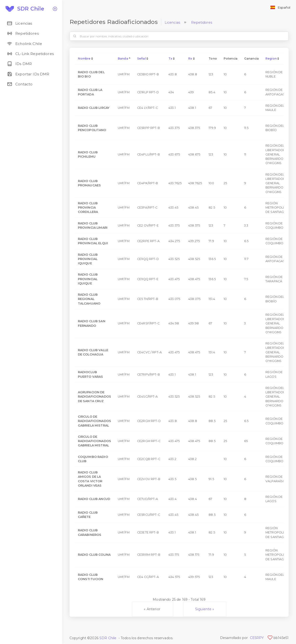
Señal (141, 58)
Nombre (84, 58)
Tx (170, 58)
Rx (190, 58)
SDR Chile (108, 638)
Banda (123, 58)
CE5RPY (257, 638)
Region (271, 58)
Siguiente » (205, 609)
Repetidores (202, 22)
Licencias (172, 22)
